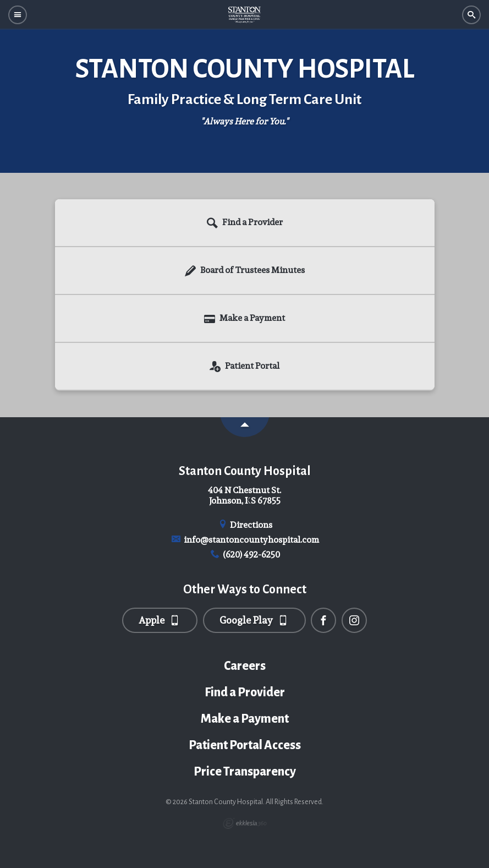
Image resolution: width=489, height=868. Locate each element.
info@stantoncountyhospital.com (245, 540)
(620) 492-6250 (245, 555)
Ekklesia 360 (245, 823)
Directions (245, 525)
